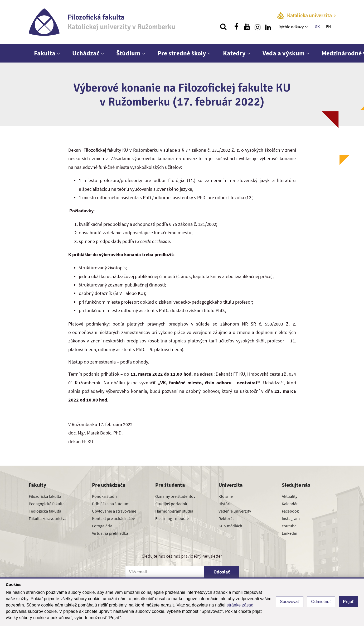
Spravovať (290, 602)
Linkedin (290, 533)
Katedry (234, 53)
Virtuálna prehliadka (110, 533)
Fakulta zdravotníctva (48, 518)
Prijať (348, 602)
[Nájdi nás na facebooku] (236, 27)
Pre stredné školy (182, 53)
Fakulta (45, 53)
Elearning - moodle (172, 518)
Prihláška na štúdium (111, 504)
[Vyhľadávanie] (223, 27)
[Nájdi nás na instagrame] (258, 27)
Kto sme (226, 496)
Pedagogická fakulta (47, 504)
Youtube (289, 526)
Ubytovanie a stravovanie (114, 511)
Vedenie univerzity (235, 511)
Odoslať (222, 572)
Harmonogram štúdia (174, 511)
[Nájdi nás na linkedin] (268, 27)
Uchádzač (86, 53)
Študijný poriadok (171, 504)
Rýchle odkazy (291, 27)
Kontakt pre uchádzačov (113, 518)
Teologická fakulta (45, 511)
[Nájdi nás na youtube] (247, 27)
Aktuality (290, 496)
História (225, 504)
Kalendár (290, 504)
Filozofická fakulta (45, 496)
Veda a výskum (284, 53)
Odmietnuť (321, 602)
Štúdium (128, 53)
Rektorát (226, 518)
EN (328, 26)
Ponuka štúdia (105, 496)
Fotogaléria (102, 526)
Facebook (290, 511)
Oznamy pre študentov (175, 496)
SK (317, 26)
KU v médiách (230, 526)
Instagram (291, 518)
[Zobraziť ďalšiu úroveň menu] (307, 27)
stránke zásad (240, 605)
